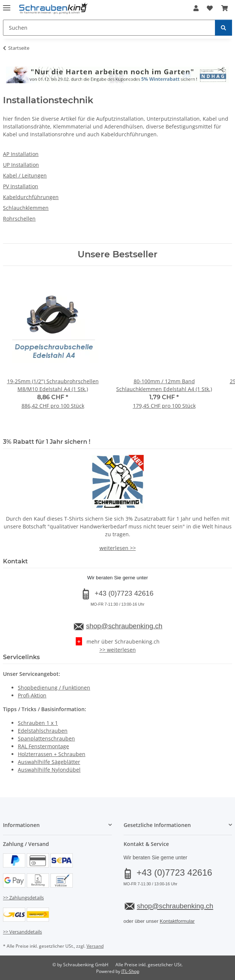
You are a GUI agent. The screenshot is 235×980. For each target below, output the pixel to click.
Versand (95, 946)
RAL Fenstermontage (43, 746)
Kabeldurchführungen (31, 197)
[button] (196, 8)
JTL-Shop (130, 971)
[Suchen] (223, 28)
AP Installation (21, 154)
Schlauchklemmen (26, 208)
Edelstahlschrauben (43, 731)
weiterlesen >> (118, 548)
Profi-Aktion (32, 695)
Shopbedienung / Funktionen (54, 688)
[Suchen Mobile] (109, 28)
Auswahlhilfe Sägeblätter (49, 762)
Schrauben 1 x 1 (38, 723)
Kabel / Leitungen (25, 175)
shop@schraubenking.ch (124, 626)
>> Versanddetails (22, 932)
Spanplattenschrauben (46, 738)
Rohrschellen (19, 219)
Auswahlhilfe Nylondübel (49, 770)
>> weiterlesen (118, 650)
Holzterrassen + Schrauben (52, 754)
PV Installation (21, 186)
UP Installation (21, 165)
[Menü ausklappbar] (7, 5)
